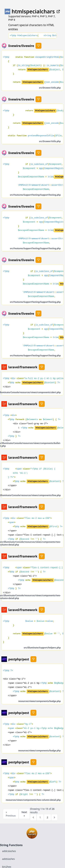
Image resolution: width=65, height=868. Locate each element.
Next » (24, 814)
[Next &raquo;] (54, 817)
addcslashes (9, 851)
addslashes (8, 859)
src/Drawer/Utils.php (50, 88)
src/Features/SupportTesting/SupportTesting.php (35, 195)
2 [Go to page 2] (47, 817)
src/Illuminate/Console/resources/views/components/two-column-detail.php (30, 543)
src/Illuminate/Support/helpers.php (42, 648)
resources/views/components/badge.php (39, 701)
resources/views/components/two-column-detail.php (33, 800)
